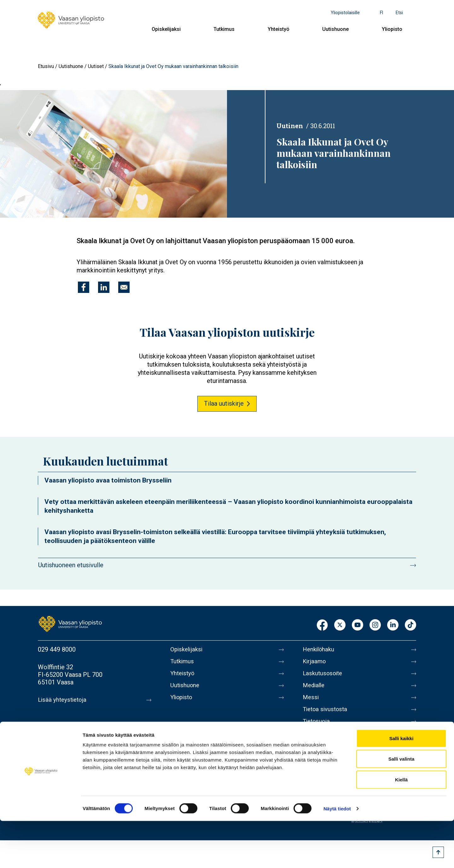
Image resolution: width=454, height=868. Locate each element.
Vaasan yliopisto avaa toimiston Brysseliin (108, 480)
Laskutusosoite (324, 676)
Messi (311, 702)
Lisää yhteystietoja (64, 700)
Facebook (322, 625)
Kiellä (401, 827)
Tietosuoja (317, 729)
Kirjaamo (315, 663)
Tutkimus (224, 29)
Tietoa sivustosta (327, 716)
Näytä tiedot (337, 856)
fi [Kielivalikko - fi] (381, 13)
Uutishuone (335, 29)
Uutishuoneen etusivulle (71, 565)
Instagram (375, 625)
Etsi (399, 13)
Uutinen (290, 126)
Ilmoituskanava (323, 755)
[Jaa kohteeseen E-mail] (124, 287)
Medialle (315, 689)
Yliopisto (392, 29)
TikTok (410, 625)
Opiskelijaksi (166, 29)
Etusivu (46, 66)
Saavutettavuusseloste (334, 742)
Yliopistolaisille (345, 13)
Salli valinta (402, 806)
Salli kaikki (402, 785)
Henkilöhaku (320, 649)
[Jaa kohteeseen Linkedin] (104, 287)
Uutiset (96, 66)
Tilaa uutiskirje (224, 403)
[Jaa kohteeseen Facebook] (84, 287)
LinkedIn (393, 625)
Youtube (358, 625)
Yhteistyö (279, 29)
